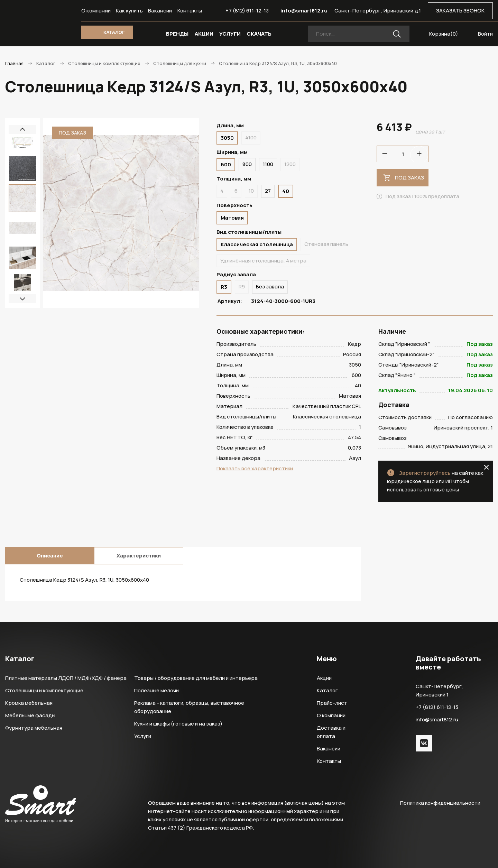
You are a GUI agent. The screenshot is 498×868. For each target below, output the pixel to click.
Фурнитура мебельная (34, 728)
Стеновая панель (326, 244)
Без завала (270, 287)
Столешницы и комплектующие (44, 690)
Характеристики (139, 556)
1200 (290, 164)
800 (247, 164)
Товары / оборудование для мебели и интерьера (196, 678)
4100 (251, 137)
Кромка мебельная (29, 703)
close (486, 467)
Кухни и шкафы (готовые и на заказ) (178, 724)
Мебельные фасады (30, 715)
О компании (96, 11)
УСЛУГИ (230, 34)
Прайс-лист (332, 703)
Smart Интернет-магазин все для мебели (41, 23)
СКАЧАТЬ (259, 34)
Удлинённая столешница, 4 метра (263, 261)
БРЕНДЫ (177, 34)
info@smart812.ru (304, 11)
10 (251, 191)
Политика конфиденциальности (440, 803)
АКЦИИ (204, 34)
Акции (324, 678)
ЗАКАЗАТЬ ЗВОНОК (460, 11)
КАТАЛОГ (114, 32)
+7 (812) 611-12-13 (247, 11)
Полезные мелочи (156, 690)
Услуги (143, 736)
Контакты (190, 11)
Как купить (129, 11)
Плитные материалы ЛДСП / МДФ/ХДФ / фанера (66, 678)
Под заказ (409, 178)
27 (268, 191)
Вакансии (160, 11)
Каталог (327, 690)
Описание (50, 556)
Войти (485, 34)
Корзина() (444, 34)
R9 (242, 287)
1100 (268, 164)
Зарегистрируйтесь (425, 473)
